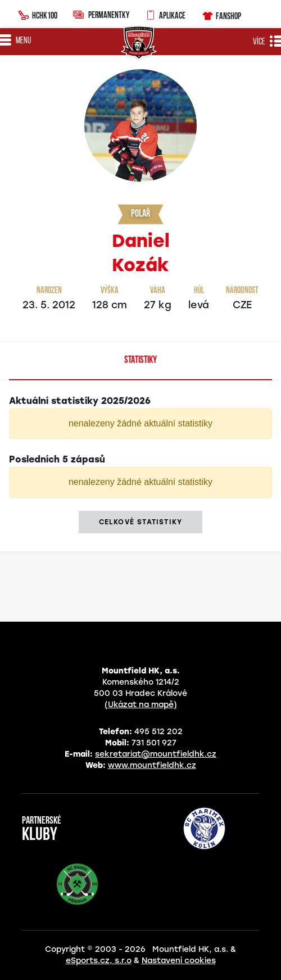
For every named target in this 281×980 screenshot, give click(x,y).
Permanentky (101, 14)
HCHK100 (38, 14)
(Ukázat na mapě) (141, 705)
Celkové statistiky (141, 522)
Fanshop (221, 14)
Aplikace (165, 14)
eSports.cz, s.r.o (99, 961)
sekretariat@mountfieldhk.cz (156, 754)
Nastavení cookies (179, 961)
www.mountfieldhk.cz (152, 765)
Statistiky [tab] (140, 360)
